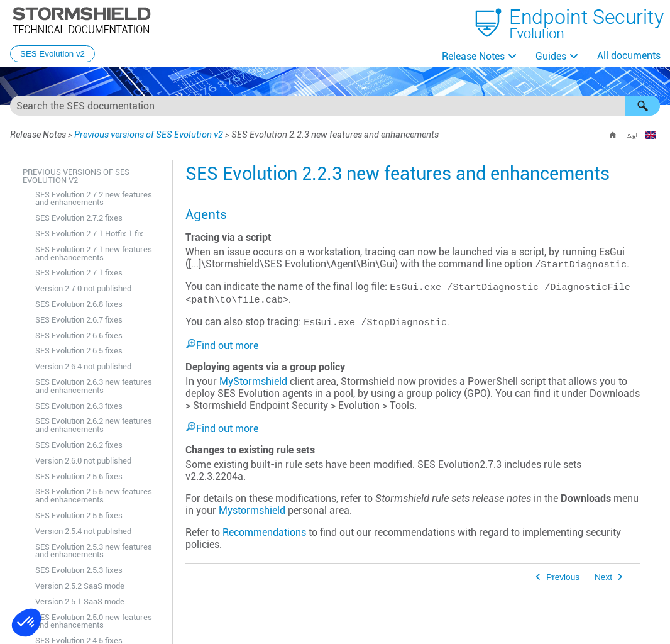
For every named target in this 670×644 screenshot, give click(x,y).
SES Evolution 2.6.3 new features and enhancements (94, 386)
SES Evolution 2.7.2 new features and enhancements (94, 199)
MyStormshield (253, 381)
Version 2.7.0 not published (83, 288)
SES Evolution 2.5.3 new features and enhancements (94, 551)
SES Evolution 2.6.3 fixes (79, 406)
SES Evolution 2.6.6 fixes (79, 336)
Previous (563, 577)
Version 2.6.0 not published (83, 461)
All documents (629, 56)
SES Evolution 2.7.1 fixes (79, 273)
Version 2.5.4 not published (83, 531)
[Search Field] (335, 106)
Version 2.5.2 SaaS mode (80, 586)
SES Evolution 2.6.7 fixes (79, 320)
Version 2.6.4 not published (83, 366)
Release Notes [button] (473, 56)
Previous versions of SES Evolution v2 (149, 135)
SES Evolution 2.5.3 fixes (79, 570)
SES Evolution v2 (52, 54)
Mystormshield (252, 510)
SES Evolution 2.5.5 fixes (79, 515)
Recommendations (264, 532)
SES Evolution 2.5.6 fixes (79, 476)
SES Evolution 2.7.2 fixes (79, 218)
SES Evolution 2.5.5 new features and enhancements (94, 496)
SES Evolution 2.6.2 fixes (79, 445)
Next (603, 577)
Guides (551, 56)
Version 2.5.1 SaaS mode (80, 602)
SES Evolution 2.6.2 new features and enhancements (94, 425)
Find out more (227, 346)
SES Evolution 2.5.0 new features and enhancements (94, 621)
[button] (642, 106)
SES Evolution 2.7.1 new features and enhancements (94, 253)
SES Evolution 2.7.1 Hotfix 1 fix (89, 234)
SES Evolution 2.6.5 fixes (79, 351)
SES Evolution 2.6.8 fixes (79, 304)
